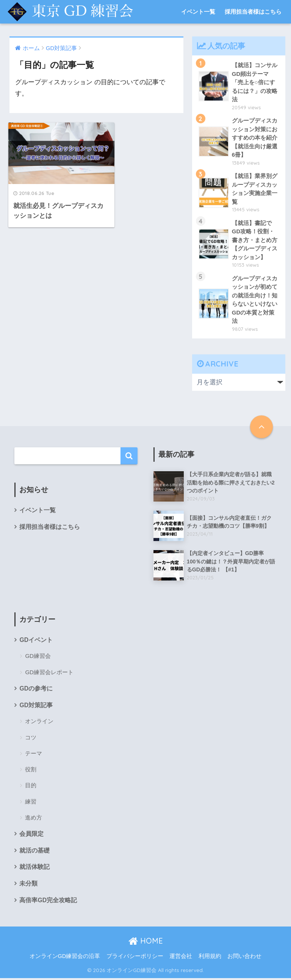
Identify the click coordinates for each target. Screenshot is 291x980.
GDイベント (36, 641)
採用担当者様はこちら (253, 12)
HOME (146, 943)
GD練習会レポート (49, 673)
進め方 (34, 819)
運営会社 (181, 958)
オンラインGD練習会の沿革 (65, 958)
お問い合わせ (244, 958)
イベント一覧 (198, 12)
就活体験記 (34, 869)
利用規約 (210, 958)
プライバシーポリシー (135, 958)
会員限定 (31, 835)
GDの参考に (36, 690)
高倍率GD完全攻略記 (48, 902)
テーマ (34, 755)
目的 (31, 787)
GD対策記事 (36, 707)
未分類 (28, 885)
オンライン (39, 723)
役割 (31, 771)
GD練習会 (38, 657)
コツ (31, 739)
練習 (31, 803)
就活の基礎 (34, 852)
